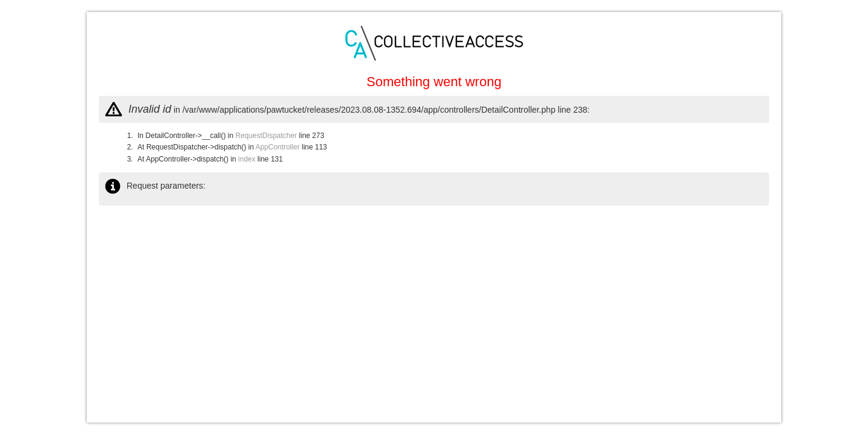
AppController (278, 147)
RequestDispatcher (266, 136)
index (247, 159)
